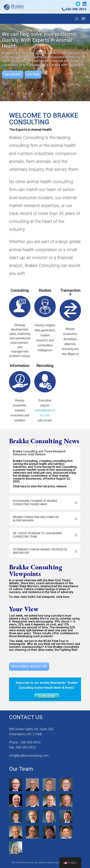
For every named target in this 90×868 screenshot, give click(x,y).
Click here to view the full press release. (40, 486)
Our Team (33, 75)
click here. (63, 597)
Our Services (13, 75)
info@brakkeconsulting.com (29, 756)
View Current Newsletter (29, 666)
